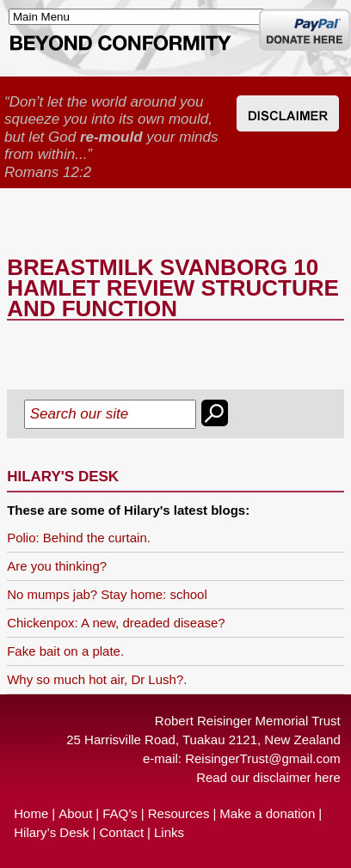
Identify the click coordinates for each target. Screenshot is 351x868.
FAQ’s (120, 813)
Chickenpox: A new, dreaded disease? (116, 623)
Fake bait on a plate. (65, 651)
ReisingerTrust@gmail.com (263, 758)
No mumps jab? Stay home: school (107, 594)
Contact (121, 832)
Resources (179, 813)
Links (169, 832)
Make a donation (267, 813)
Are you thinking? (57, 566)
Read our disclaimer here (268, 777)
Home (31, 813)
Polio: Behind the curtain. (79, 538)
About (75, 813)
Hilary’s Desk (51, 832)
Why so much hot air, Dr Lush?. (97, 679)
